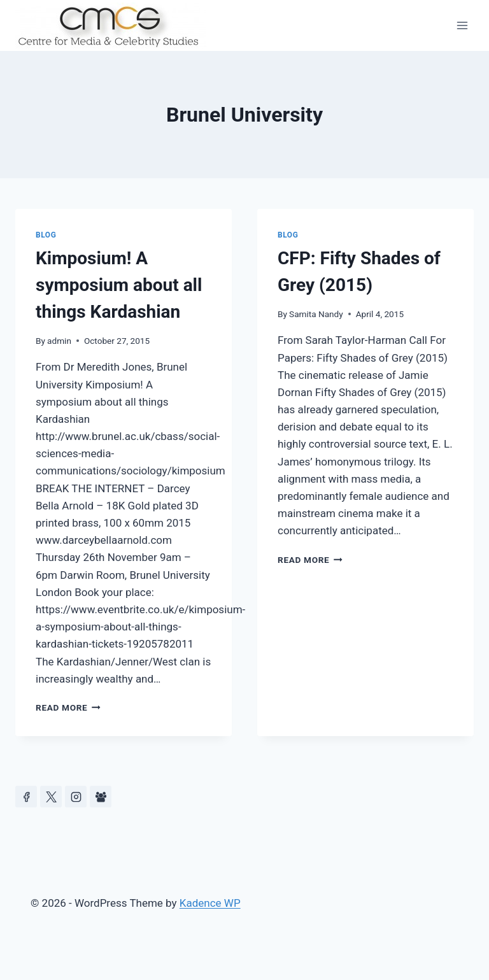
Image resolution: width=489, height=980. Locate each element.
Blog (46, 235)
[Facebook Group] (101, 797)
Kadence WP (210, 903)
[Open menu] (462, 25)
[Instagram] (76, 797)
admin (59, 341)
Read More (68, 707)
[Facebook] (26, 797)
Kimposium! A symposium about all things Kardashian (119, 285)
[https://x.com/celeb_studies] (51, 797)
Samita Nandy (316, 314)
